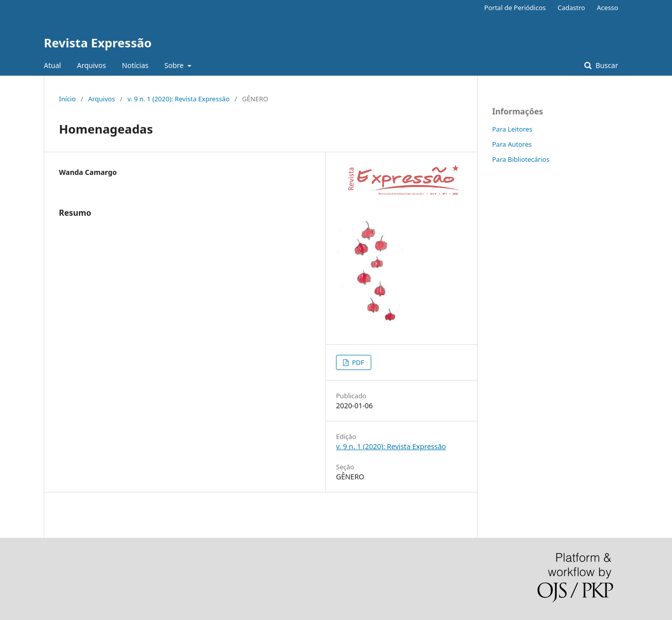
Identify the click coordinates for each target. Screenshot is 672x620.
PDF (357, 362)
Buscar (606, 65)
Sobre (175, 65)
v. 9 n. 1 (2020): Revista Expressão (179, 99)
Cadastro (572, 8)
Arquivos (92, 65)
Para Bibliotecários (521, 159)
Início (67, 99)
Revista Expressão (98, 43)
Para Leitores (512, 129)
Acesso (608, 8)
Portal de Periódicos (515, 8)
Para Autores (512, 144)
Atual (52, 65)
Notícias (135, 65)
